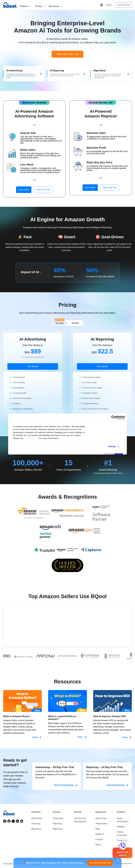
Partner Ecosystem (122, 834)
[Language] (102, 5)
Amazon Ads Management (80, 820)
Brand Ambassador (123, 820)
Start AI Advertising (66, 785)
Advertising (37, 818)
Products (26, 6)
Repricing (36, 824)
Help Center (101, 818)
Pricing (40, 6)
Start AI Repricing (118, 785)
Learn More (24, 190)
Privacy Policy (31, 438)
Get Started (33, 366)
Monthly (75, 323)
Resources (55, 6)
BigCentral (36, 829)
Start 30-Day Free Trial (100, 863)
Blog (98, 829)
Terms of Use (8, 863)
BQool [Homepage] (10, 5)
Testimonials (101, 824)
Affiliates (121, 827)
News (98, 845)
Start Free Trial (123, 5)
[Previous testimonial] (108, 638)
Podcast (99, 839)
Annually (60, 322)
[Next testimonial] (124, 638)
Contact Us (122, 840)
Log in (109, 5)
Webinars (100, 834)
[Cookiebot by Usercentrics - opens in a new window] (113, 418)
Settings (112, 447)
